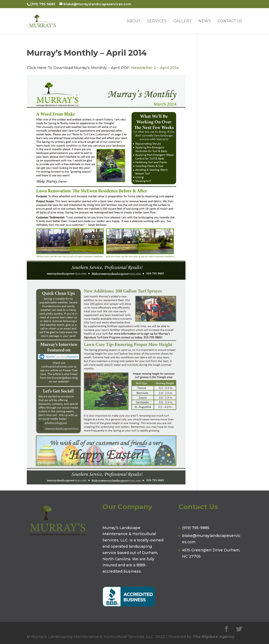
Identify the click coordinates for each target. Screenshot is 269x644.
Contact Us (230, 21)
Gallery (182, 21)
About (133, 21)
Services (157, 21)
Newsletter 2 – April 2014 (155, 68)
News (205, 21)
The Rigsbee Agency (213, 637)
